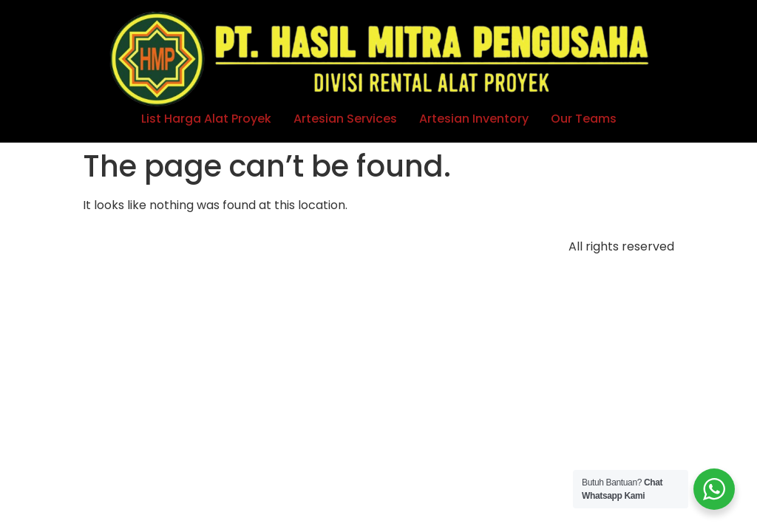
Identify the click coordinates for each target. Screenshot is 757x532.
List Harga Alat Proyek (206, 119)
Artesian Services (345, 119)
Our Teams (584, 119)
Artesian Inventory (474, 119)
